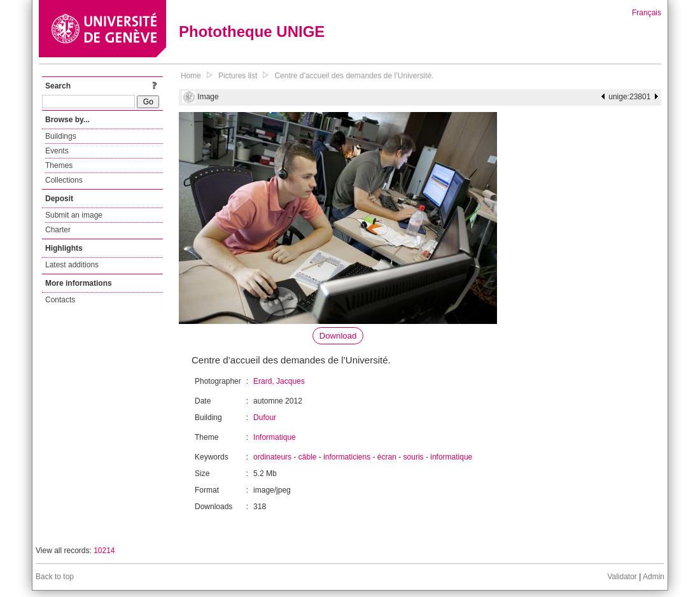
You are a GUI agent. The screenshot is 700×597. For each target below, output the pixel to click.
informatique (451, 457)
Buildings (61, 136)
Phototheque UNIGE (252, 32)
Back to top (55, 577)
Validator (622, 577)
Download (338, 336)
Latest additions (72, 265)
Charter (58, 230)
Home (191, 76)
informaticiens (347, 457)
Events (57, 151)
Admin (654, 577)
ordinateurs (272, 457)
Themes (59, 165)
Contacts (60, 300)
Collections (64, 180)
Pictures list (238, 76)
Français (647, 13)
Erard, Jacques (279, 381)
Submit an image (74, 215)
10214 (104, 551)
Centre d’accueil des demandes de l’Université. (354, 76)
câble (308, 457)
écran (387, 457)
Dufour (265, 418)
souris (414, 457)
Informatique (275, 437)
